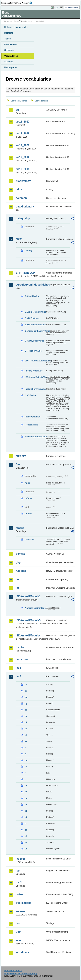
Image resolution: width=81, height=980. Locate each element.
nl (26, 805)
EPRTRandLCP (25, 273)
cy (26, 703)
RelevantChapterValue (35, 437)
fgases (20, 528)
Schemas (9, 50)
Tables (8, 39)
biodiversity (23, 181)
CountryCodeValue (34, 341)
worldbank (22, 952)
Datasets (9, 33)
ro (26, 823)
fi (26, 748)
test (18, 923)
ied (18, 588)
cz (26, 710)
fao (18, 465)
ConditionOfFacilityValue (35, 331)
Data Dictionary (27, 21)
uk (26, 849)
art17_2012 (23, 157)
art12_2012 (23, 122)
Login (56, 7)
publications (24, 903)
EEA (18, 3)
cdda (19, 189)
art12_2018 (23, 133)
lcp (18, 871)
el (26, 735)
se (26, 830)
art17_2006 (23, 145)
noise (19, 894)
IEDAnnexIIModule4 (28, 636)
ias (18, 579)
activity (29, 251)
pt (26, 817)
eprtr (19, 239)
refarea (28, 498)
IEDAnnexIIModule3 (28, 620)
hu (26, 760)
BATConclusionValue (35, 325)
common (21, 198)
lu (26, 785)
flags (27, 483)
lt (26, 779)
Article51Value (32, 296)
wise (19, 940)
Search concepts (41, 101)
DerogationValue (33, 351)
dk (26, 722)
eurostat (21, 456)
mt (26, 798)
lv (26, 792)
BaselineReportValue (35, 312)
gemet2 (20, 554)
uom (19, 932)
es (26, 741)
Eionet (17, 21)
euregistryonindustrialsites (30, 285)
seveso (20, 911)
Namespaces (11, 67)
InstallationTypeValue (35, 389)
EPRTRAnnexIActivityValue (35, 361)
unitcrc (28, 514)
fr (26, 754)
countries (30, 539)
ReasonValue (32, 425)
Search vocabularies (19, 101)
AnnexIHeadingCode (35, 608)
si (26, 836)
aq (17, 110)
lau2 (18, 676)
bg (26, 697)
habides (21, 571)
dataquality (23, 218)
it (26, 773)
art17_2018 (23, 169)
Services (9, 62)
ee (26, 729)
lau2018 (21, 859)
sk (26, 842)
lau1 (18, 668)
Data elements (11, 44)
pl (26, 811)
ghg (18, 562)
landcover (22, 659)
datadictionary (25, 207)
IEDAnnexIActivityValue (35, 377)
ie (26, 767)
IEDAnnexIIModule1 (28, 596)
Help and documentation (16, 27)
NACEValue (31, 395)
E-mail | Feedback (13, 971)
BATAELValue (32, 318)
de (26, 716)
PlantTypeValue (33, 417)
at (26, 685)
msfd (19, 882)
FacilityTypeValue (34, 371)
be (26, 691)
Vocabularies (11, 56)
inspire (20, 647)
